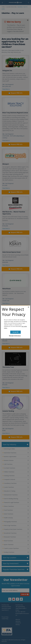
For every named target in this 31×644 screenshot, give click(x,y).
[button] (15, 336)
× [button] (28, 307)
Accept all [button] (15, 332)
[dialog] (15, 322)
